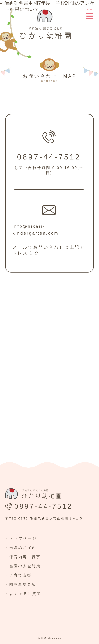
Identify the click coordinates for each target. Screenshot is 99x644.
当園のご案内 (23, 548)
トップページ (23, 538)
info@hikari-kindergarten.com (36, 230)
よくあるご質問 (25, 594)
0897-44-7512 (49, 157)
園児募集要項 (23, 585)
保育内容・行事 (25, 557)
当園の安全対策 (25, 566)
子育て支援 (21, 575)
